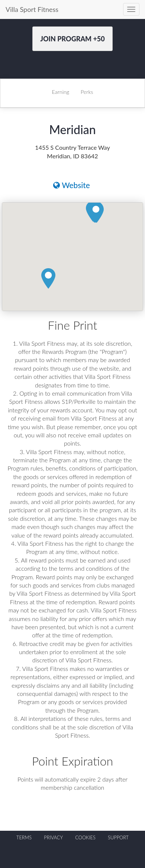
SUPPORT (118, 837)
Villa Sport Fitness (32, 9)
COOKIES (85, 837)
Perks (87, 92)
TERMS (24, 837)
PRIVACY (53, 837)
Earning (61, 92)
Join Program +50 (72, 39)
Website (72, 185)
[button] (96, 213)
